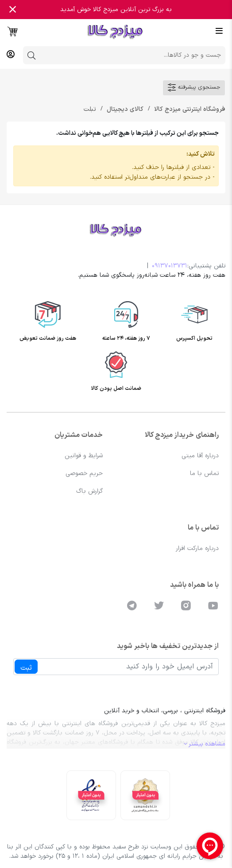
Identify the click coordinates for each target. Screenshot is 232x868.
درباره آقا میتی (200, 456)
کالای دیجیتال (124, 109)
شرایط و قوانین (84, 456)
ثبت (26, 668)
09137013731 (170, 266)
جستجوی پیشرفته (194, 87)
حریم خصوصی (84, 473)
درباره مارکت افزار (197, 548)
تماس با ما (204, 473)
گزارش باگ (89, 491)
